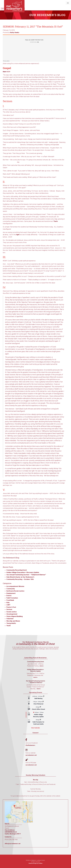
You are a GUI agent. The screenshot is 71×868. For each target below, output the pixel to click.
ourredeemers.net (31, 755)
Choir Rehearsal (38, 704)
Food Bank (10, 600)
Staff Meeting (38, 698)
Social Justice (12, 612)
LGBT (8, 605)
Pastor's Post (11, 607)
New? (3, 9)
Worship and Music (13, 621)
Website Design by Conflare (35, 863)
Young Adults (11, 623)
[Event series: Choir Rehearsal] (43, 702)
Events (9, 596)
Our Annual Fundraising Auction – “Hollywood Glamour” (26, 575)
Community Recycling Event (17, 570)
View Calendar (35, 728)
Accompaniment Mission (15, 586)
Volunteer (10, 619)
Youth (9, 626)
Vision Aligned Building (15, 616)
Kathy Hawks (15, 32)
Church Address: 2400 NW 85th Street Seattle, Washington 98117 (13, 832)
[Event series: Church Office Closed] (40, 707)
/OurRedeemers (30, 745)
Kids (8, 603)
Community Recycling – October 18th (20, 579)
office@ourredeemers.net (13, 844)
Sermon (9, 609)
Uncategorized (12, 614)
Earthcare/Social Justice (15, 591)
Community (11, 589)
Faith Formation (12, 598)
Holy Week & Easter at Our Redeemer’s (20, 577)
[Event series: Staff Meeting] (44, 696)
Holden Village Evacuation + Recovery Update (23, 572)
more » (42, 666)
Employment (11, 593)
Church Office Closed (38, 709)
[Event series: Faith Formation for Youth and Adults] (40, 720)
